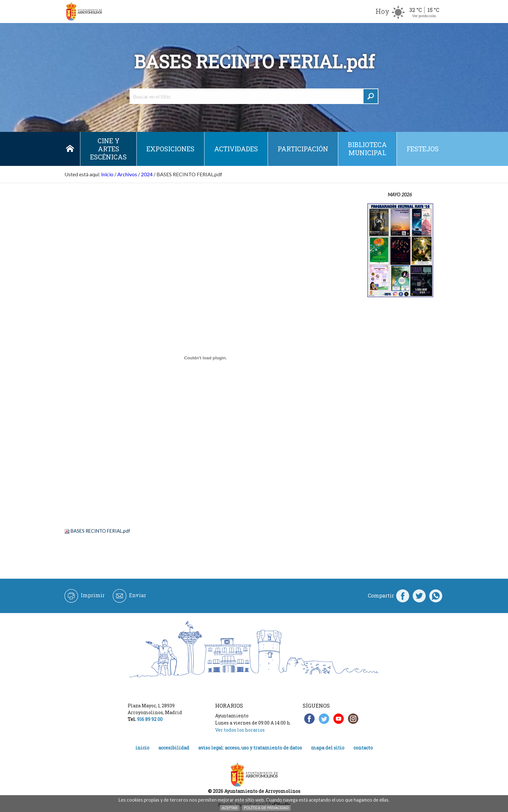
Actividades (236, 149)
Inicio (70, 149)
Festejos (423, 149)
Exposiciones (170, 149)
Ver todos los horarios (240, 730)
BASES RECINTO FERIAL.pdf (100, 531)
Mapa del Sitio (328, 748)
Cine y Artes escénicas (108, 149)
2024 (147, 174)
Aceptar (230, 808)
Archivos (127, 174)
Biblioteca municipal (367, 149)
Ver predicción (424, 16)
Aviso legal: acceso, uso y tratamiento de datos (250, 748)
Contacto (363, 748)
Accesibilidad (174, 748)
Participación (303, 149)
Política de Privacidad (266, 808)
